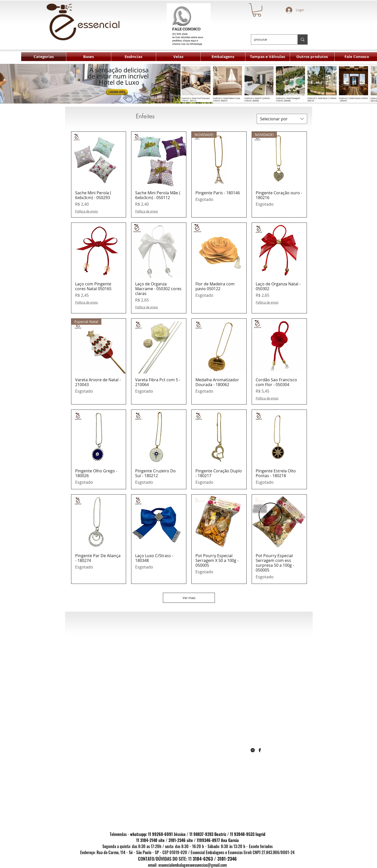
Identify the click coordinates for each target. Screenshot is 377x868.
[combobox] (282, 119)
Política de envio (86, 211)
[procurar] (271, 39)
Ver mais (189, 598)
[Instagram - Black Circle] (253, 750)
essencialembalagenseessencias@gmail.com (193, 865)
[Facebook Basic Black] (260, 750)
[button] (257, 10)
